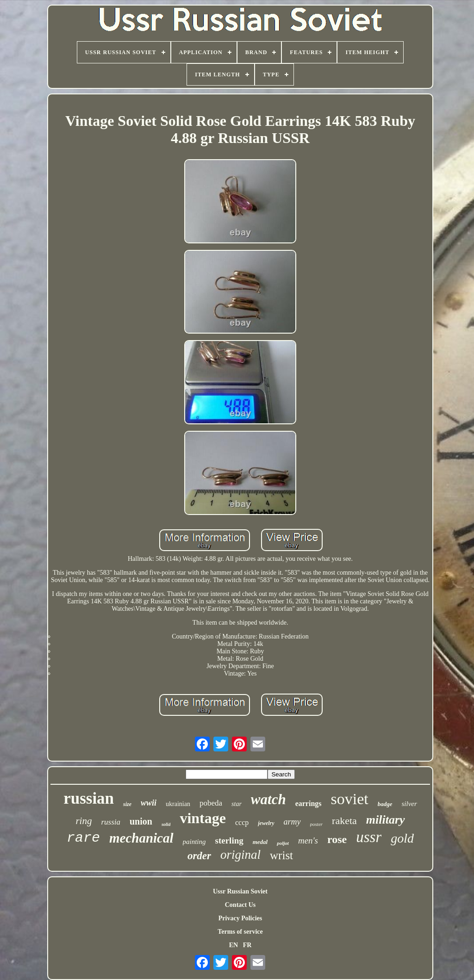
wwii (149, 803)
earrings (309, 803)
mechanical (141, 838)
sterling (229, 840)
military (386, 820)
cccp (242, 822)
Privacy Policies (240, 918)
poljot (283, 843)
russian (89, 798)
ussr (369, 837)
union (141, 821)
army (292, 822)
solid (166, 824)
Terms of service (240, 932)
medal (260, 842)
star (237, 804)
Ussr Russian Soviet (240, 891)
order (199, 856)
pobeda (211, 803)
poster (317, 824)
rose (337, 839)
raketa (344, 821)
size (127, 804)
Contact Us (240, 905)
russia (111, 822)
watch (268, 799)
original (240, 855)
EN (234, 945)
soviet (350, 799)
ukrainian (178, 804)
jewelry (266, 823)
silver (409, 804)
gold (402, 838)
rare (83, 838)
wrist (281, 855)
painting (194, 842)
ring (84, 821)
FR (247, 945)
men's (308, 840)
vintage (203, 818)
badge (385, 804)
